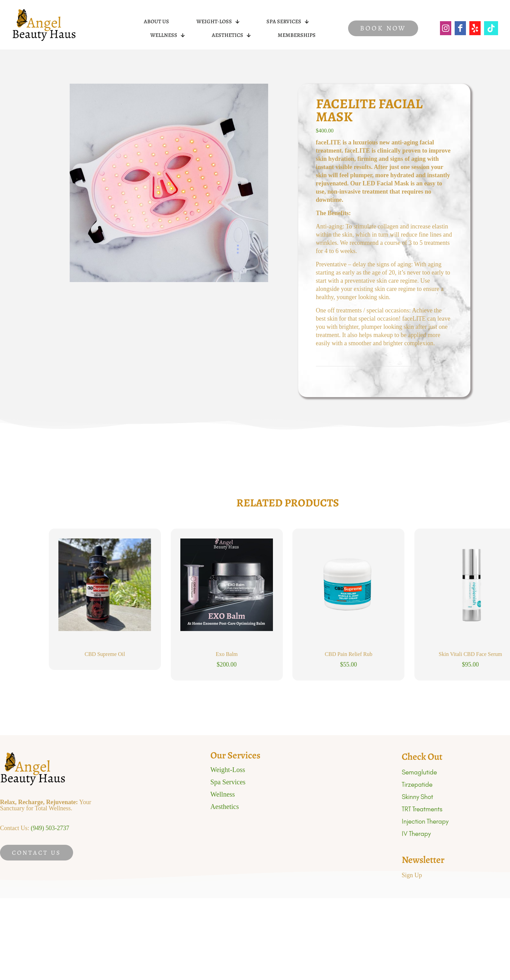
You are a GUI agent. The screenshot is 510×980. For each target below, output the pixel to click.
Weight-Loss (228, 770)
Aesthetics (225, 807)
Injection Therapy (425, 821)
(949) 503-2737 (50, 828)
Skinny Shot (417, 797)
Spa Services (228, 782)
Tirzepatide (417, 785)
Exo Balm (226, 654)
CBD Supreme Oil (105, 654)
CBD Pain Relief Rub (349, 654)
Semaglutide (419, 772)
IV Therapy (416, 834)
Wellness (223, 794)
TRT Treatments (422, 809)
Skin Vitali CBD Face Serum (470, 654)
